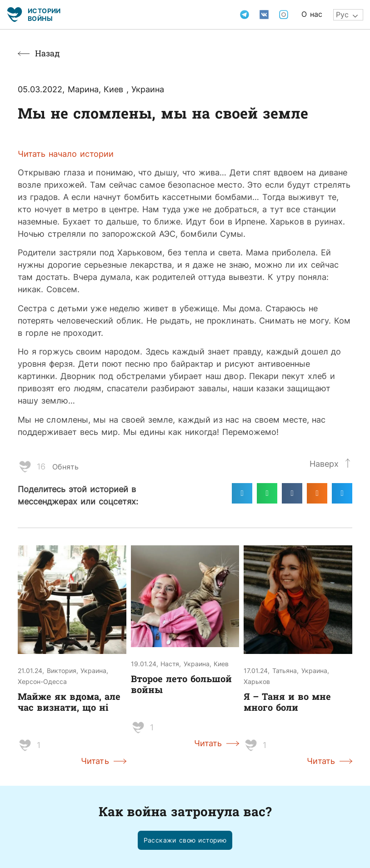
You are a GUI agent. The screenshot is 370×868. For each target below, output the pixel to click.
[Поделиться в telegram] (242, 493)
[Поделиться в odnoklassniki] (317, 493)
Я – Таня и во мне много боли (287, 702)
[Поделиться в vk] (292, 493)
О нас (312, 14)
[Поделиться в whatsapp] (267, 493)
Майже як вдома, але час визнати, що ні (69, 702)
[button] (185, 841)
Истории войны (44, 14)
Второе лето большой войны (181, 684)
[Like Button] (25, 467)
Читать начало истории (66, 154)
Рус (342, 15)
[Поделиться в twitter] (342, 493)
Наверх (324, 464)
